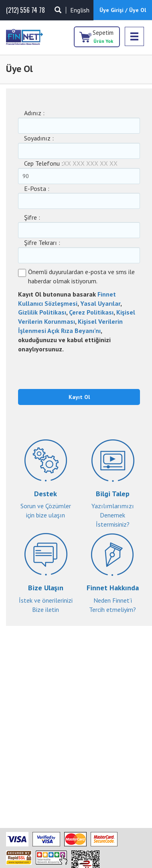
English (80, 10)
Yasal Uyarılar (100, 303)
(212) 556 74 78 (25, 10)
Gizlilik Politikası (42, 312)
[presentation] (65, 370)
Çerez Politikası (91, 312)
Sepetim (103, 36)
